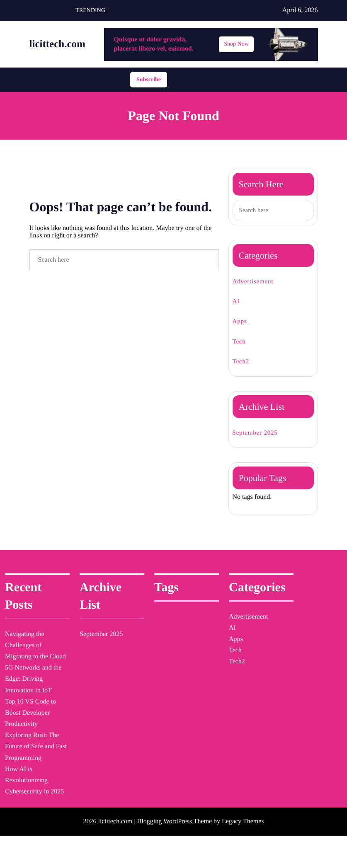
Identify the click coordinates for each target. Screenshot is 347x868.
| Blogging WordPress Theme (173, 852)
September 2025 (261, 437)
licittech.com (65, 47)
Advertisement (257, 286)
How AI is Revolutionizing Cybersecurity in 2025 (32, 804)
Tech (241, 346)
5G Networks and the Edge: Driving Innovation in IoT (33, 697)
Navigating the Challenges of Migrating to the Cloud (31, 658)
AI (236, 306)
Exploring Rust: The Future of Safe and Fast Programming (36, 765)
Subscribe (149, 83)
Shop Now (236, 47)
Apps (241, 326)
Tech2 (243, 366)
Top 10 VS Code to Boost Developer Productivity (34, 731)
